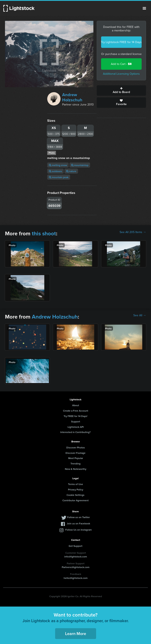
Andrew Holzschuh (72, 97)
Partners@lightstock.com (76, 567)
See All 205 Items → (133, 232)
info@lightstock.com (76, 557)
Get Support (75, 546)
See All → (140, 315)
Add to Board (121, 91)
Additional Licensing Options (121, 74)
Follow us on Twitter (79, 517)
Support (76, 421)
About (76, 405)
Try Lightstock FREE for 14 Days (121, 42)
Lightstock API (76, 427)
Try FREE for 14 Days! (75, 416)
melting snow (58, 165)
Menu (144, 8)
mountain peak (59, 177)
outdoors (55, 171)
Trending (75, 463)
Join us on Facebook (78, 523)
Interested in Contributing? (75, 432)
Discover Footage (75, 453)
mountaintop (80, 165)
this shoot (44, 233)
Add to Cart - (121, 64)
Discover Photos (76, 447)
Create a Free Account (76, 411)
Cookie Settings (75, 495)
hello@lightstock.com (76, 578)
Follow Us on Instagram (79, 530)
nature (71, 171)
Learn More (76, 633)
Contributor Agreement (75, 500)
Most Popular (76, 458)
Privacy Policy (76, 490)
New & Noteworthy (76, 469)
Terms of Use (75, 484)
